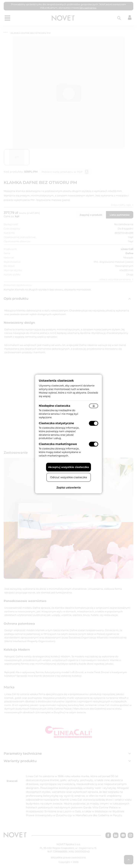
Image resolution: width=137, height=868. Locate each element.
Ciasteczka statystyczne (56, 423)
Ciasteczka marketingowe (58, 444)
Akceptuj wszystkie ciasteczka (68, 467)
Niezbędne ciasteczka (54, 406)
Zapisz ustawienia (69, 487)
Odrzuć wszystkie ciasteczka (68, 477)
